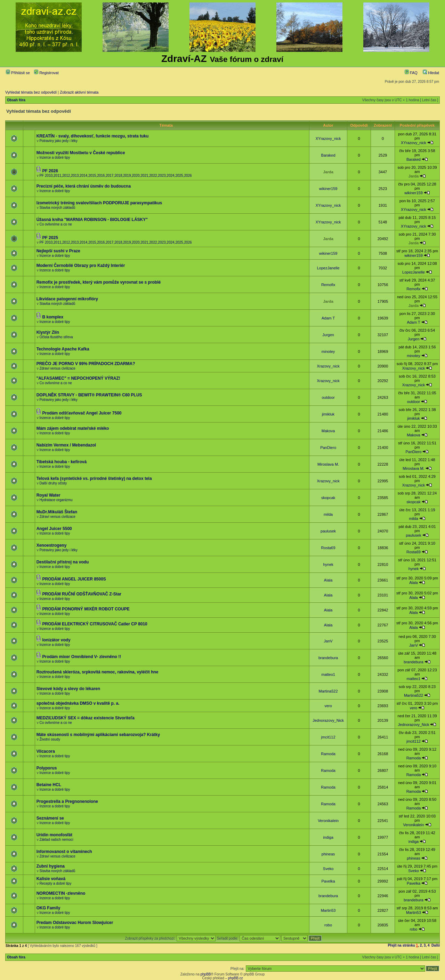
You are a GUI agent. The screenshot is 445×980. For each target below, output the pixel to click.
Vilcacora (46, 751)
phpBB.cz (236, 978)
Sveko (328, 869)
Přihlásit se (18, 73)
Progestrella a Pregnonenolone (67, 801)
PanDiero (328, 448)
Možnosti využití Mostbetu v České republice (81, 153)
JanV (328, 641)
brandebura (328, 658)
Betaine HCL (49, 785)
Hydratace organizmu (56, 500)
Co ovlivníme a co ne (55, 224)
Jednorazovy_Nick (328, 720)
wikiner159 (328, 189)
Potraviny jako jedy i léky (58, 141)
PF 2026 (50, 171)
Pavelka (328, 881)
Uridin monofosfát (54, 835)
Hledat (431, 73)
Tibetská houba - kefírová (62, 462)
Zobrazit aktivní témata (79, 92)
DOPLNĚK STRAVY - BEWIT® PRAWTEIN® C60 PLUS (89, 395)
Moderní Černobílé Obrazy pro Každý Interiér (81, 266)
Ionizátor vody (56, 640)
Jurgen (328, 335)
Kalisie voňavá (51, 879)
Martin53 (328, 910)
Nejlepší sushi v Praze (58, 251)
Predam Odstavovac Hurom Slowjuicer (75, 923)
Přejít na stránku (401, 945)
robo (328, 925)
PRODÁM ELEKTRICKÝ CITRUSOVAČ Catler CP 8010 (95, 624)
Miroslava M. (328, 464)
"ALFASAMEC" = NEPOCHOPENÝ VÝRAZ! (78, 378)
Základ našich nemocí (56, 840)
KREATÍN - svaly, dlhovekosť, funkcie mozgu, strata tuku (93, 136)
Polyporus (47, 768)
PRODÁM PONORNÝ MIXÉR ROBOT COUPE (86, 609)
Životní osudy (50, 739)
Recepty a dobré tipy (55, 883)
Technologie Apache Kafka (63, 349)
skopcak (328, 498)
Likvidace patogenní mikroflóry (67, 299)
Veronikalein (328, 821)
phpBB (205, 974)
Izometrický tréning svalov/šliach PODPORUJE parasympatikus (99, 203)
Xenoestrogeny (52, 545)
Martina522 (328, 691)
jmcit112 (328, 737)
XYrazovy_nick (328, 139)
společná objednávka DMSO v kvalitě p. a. (78, 703)
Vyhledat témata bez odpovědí (31, 92)
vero (328, 706)
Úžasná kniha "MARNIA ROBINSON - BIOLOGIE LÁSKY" (92, 220)
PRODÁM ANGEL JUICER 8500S (74, 579)
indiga (328, 837)
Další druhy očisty (53, 483)
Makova (328, 431)
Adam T (328, 318)
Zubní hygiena (51, 866)
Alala (328, 580)
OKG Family (48, 908)
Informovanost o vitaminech (64, 852)
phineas (328, 854)
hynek (328, 564)
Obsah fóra (16, 100)
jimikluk (328, 414)
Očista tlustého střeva (56, 337)
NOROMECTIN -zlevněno (61, 893)
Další (436, 945)
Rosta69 (328, 548)
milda (328, 514)
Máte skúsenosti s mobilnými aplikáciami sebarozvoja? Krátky (98, 735)
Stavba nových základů (57, 208)
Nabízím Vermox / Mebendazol (66, 445)
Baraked (328, 155)
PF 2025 (50, 238)
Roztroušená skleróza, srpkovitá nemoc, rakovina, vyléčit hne (98, 672)
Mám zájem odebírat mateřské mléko (73, 428)
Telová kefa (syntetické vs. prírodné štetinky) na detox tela (94, 479)
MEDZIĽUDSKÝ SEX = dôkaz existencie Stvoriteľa (86, 718)
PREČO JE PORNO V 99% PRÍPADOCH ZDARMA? (86, 364)
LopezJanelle (328, 268)
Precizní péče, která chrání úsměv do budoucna (84, 186)
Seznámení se (50, 818)
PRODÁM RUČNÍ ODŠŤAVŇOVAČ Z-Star (82, 594)
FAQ (411, 73)
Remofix (328, 285)
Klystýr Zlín (48, 332)
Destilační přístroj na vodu (63, 562)
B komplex (53, 317)
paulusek (328, 531)
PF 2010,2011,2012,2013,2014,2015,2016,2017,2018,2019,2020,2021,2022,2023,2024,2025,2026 (115, 176)
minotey (328, 351)
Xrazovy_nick (328, 366)
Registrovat (46, 73)
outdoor (328, 397)
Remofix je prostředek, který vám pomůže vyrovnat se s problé (99, 282)
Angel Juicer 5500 (54, 529)
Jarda (328, 172)
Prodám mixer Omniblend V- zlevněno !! (82, 657)
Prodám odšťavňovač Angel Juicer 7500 (82, 413)
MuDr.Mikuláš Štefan (57, 512)
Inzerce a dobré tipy (55, 157)
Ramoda (328, 754)
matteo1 (328, 674)
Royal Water (48, 495)
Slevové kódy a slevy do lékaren (68, 689)
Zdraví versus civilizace (57, 368)
